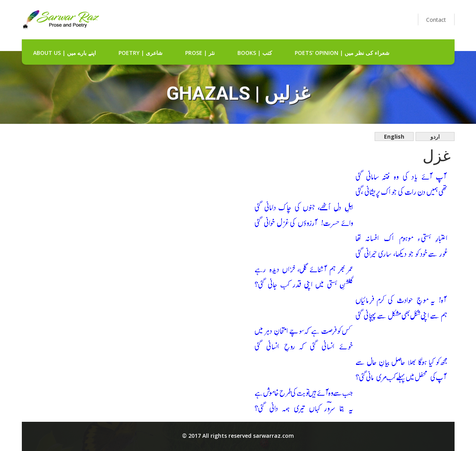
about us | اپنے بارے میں (65, 53)
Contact (436, 20)
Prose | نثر (200, 53)
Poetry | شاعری (141, 53)
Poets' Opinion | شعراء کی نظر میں (342, 53)
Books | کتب (255, 53)
